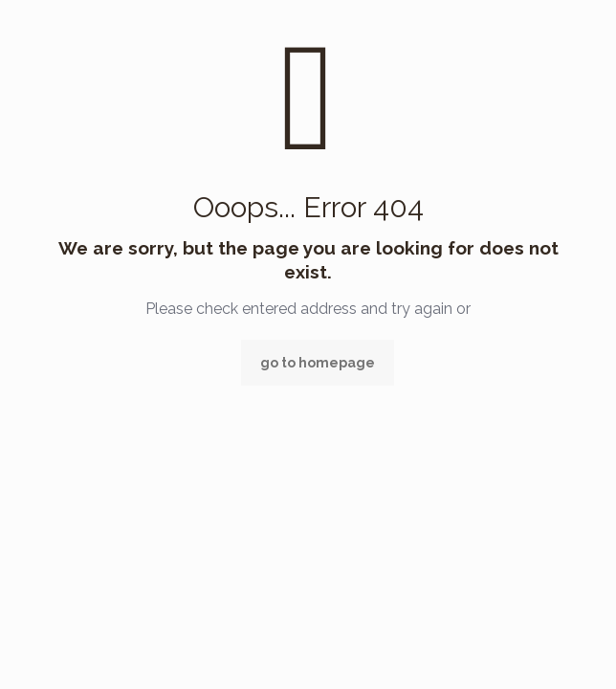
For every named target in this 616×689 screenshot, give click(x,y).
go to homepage (318, 363)
